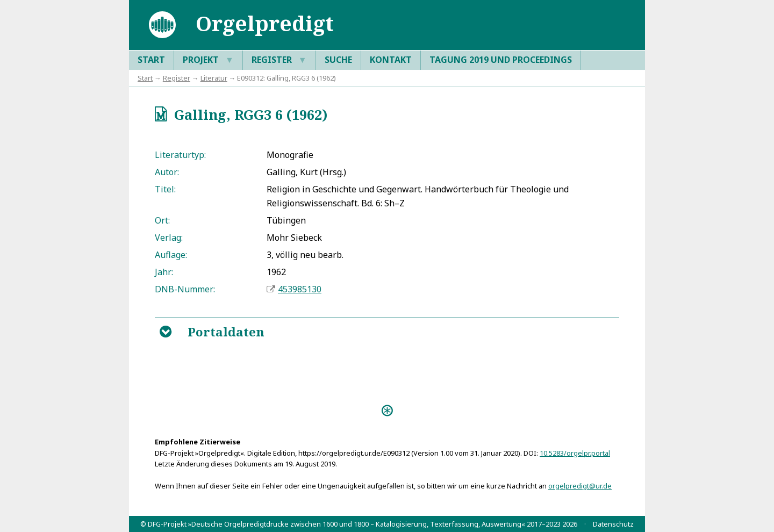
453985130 (300, 289)
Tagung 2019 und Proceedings (501, 60)
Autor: (167, 172)
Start (151, 60)
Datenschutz (613, 524)
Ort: (162, 220)
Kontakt (391, 60)
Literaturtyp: (180, 155)
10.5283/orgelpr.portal (575, 453)
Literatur (214, 78)
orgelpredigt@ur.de (580, 486)
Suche (338, 60)
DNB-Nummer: (185, 289)
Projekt (208, 60)
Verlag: (169, 238)
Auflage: (171, 255)
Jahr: (164, 272)
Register (279, 60)
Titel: (165, 189)
